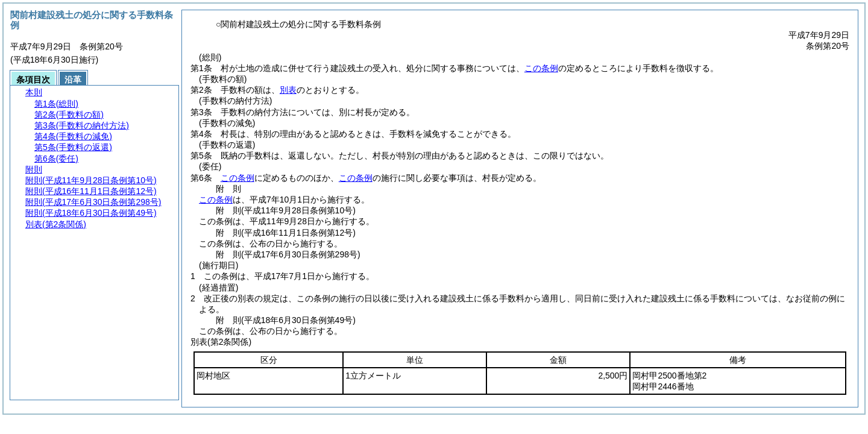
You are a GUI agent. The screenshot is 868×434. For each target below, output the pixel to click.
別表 (288, 90)
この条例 (541, 68)
